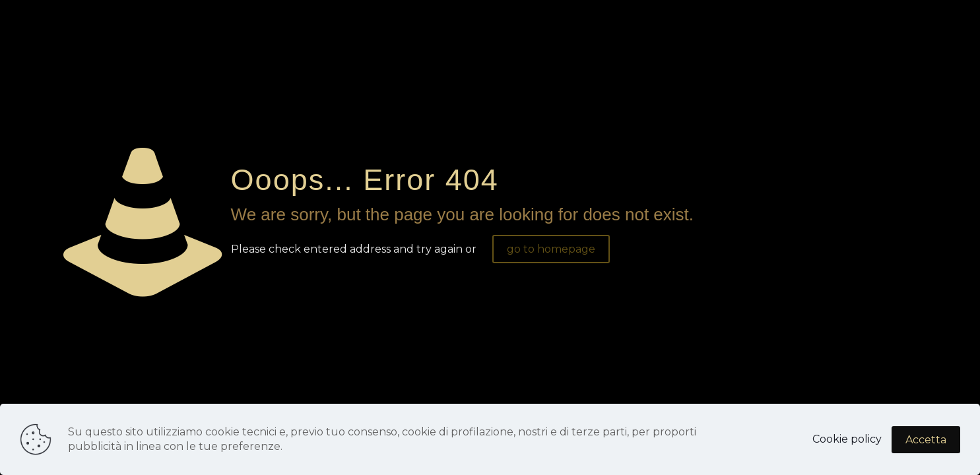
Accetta (926, 440)
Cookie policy (847, 439)
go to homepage (551, 249)
